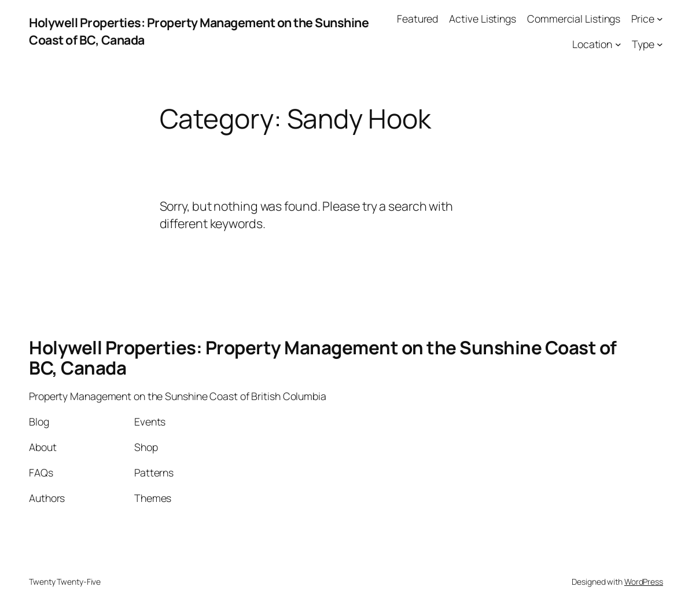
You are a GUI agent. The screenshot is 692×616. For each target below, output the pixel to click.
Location (592, 44)
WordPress (644, 582)
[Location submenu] (618, 44)
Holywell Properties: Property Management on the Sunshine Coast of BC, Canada (323, 357)
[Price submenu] (660, 19)
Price (643, 19)
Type (643, 44)
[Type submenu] (660, 44)
